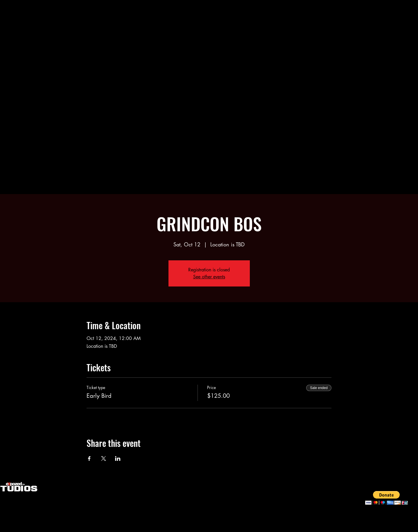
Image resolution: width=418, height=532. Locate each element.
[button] (386, 498)
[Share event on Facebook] (89, 458)
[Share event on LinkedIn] (118, 458)
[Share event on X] (104, 458)
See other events (209, 277)
